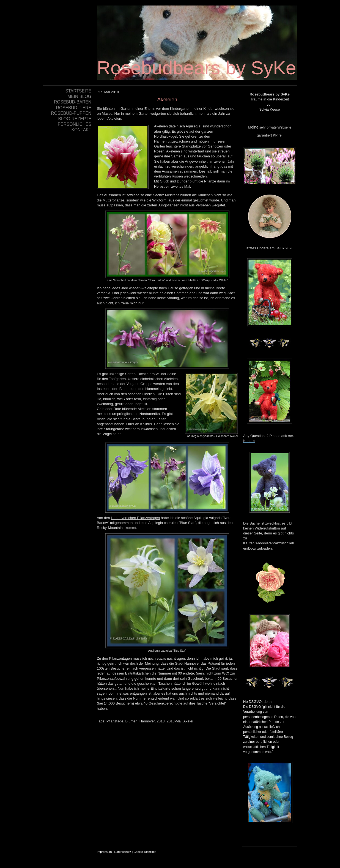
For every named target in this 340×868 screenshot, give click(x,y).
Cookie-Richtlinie (145, 852)
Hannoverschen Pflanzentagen (135, 518)
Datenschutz (123, 852)
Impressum (104, 852)
